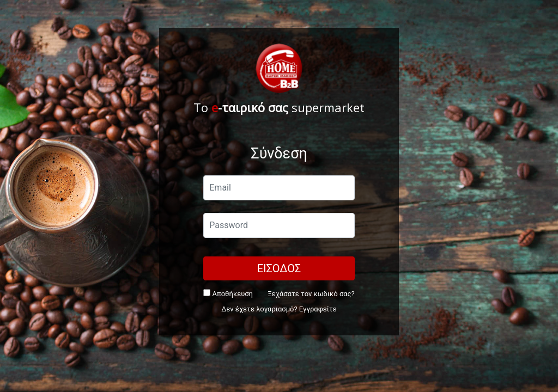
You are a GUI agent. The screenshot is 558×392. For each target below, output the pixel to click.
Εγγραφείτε (318, 309)
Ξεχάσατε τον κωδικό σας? (311, 294)
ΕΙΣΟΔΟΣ (279, 268)
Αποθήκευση (228, 293)
